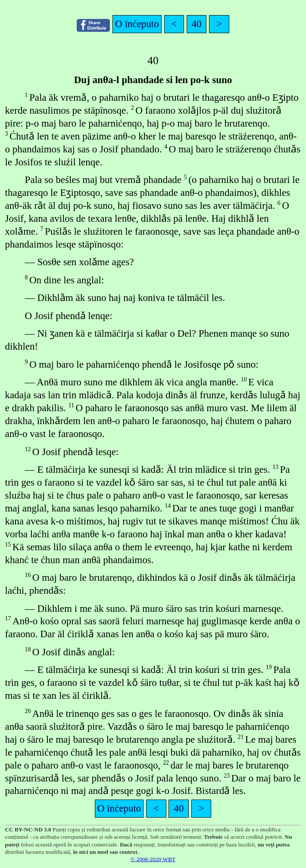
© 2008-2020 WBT (153, 859)
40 (197, 24)
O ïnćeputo (137, 24)
